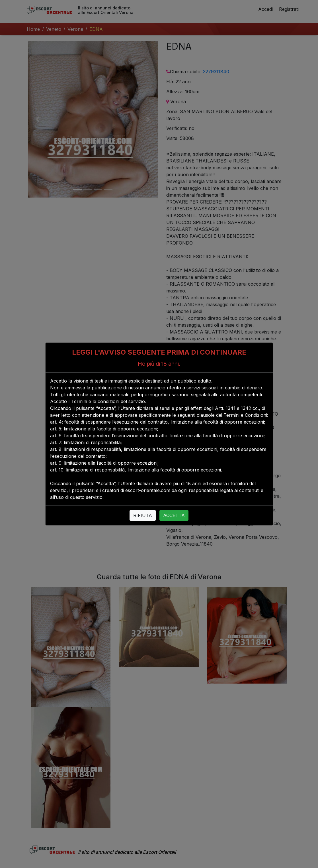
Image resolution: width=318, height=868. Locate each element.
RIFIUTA (143, 515)
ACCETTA (174, 515)
